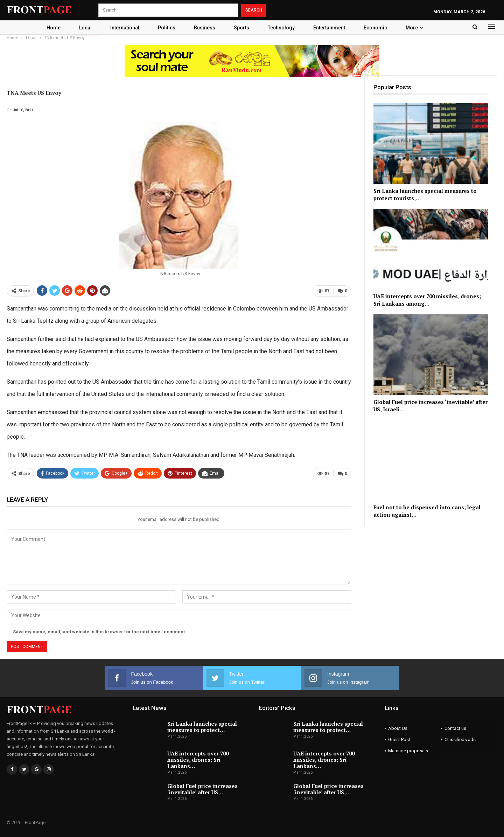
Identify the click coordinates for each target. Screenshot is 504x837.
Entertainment (329, 28)
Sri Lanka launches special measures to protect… (202, 727)
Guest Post (399, 740)
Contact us (455, 728)
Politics (167, 28)
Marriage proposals (408, 751)
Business (205, 28)
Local (85, 28)
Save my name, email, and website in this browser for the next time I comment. (100, 632)
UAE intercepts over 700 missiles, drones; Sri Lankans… (198, 760)
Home (54, 28)
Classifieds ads (460, 740)
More (412, 28)
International (125, 28)
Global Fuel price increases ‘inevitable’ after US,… (202, 789)
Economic (375, 28)
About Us (398, 728)
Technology (281, 28)
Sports (241, 28)
